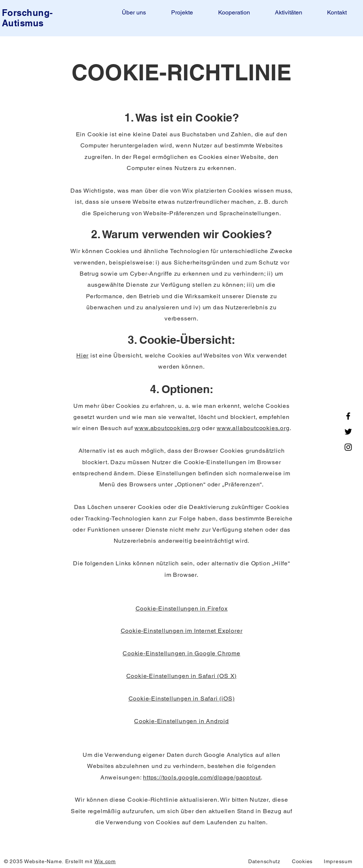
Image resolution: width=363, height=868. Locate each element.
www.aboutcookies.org (167, 428)
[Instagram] (348, 447)
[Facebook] (348, 416)
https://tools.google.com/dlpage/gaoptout (202, 777)
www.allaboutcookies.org (253, 428)
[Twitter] (348, 432)
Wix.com (105, 861)
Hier (82, 355)
